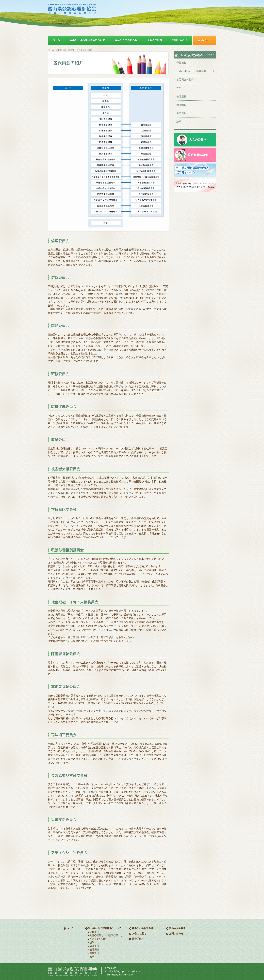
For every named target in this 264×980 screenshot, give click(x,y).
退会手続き (138, 939)
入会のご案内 (139, 933)
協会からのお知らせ (143, 928)
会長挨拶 (181, 63)
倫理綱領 (181, 105)
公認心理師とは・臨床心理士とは (195, 71)
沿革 (179, 122)
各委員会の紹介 (185, 79)
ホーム (51, 50)
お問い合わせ (176, 933)
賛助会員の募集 (177, 928)
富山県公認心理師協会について (105, 928)
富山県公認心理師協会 (67, 50)
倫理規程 (181, 96)
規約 (179, 88)
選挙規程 (181, 113)
